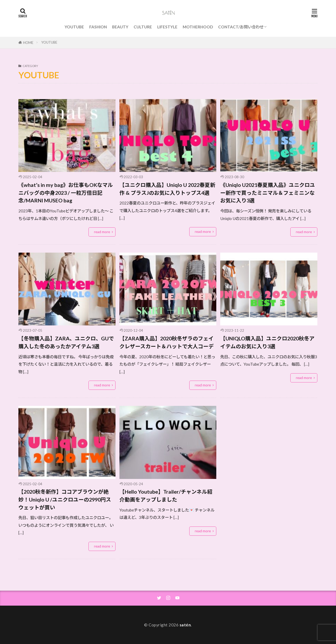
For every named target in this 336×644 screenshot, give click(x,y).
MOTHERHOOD (198, 27)
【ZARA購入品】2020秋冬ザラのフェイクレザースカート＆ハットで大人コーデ (167, 342)
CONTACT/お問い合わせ (241, 27)
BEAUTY (120, 27)
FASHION (98, 27)
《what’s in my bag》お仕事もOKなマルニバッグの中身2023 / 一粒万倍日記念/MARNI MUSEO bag (66, 193)
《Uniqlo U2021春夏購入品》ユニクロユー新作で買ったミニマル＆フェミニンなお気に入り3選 (268, 193)
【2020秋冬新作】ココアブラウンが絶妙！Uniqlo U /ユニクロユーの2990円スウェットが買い (65, 499)
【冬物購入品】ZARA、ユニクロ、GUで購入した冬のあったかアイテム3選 (66, 342)
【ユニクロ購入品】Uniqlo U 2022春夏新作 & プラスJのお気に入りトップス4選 (167, 189)
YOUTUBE (74, 27)
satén (185, 625)
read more (102, 232)
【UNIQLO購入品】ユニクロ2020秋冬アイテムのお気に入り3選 (267, 342)
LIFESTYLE (167, 27)
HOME (28, 43)
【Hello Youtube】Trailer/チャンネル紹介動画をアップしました (166, 495)
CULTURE (143, 27)
